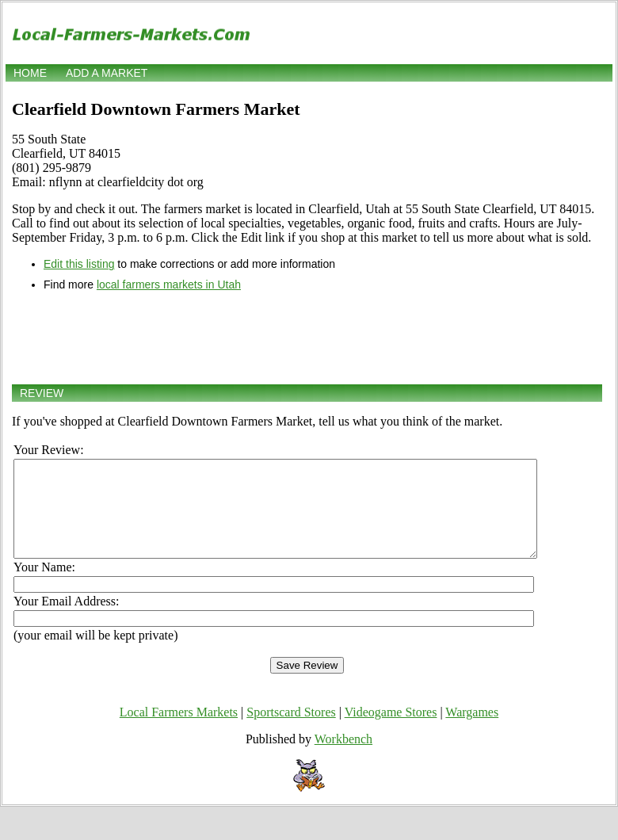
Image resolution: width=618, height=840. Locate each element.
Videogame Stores (391, 731)
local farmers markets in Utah (169, 284)
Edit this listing (79, 264)
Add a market (107, 73)
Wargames (472, 731)
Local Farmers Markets (179, 731)
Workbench (343, 758)
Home (30, 73)
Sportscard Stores (291, 731)
